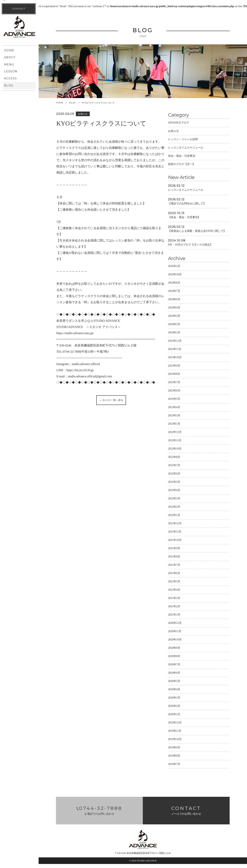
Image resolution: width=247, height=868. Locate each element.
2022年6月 (181, 478)
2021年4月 (181, 594)
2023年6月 (181, 395)
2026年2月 (181, 270)
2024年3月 (181, 320)
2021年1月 (181, 619)
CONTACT (19, 166)
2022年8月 (181, 461)
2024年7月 (181, 295)
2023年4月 (181, 411)
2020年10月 (182, 644)
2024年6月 (181, 303)
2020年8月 (181, 660)
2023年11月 (182, 353)
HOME (60, 103)
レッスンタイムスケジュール (193, 148)
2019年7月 (181, 768)
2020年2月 (181, 710)
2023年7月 (181, 386)
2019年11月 (182, 735)
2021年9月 (181, 552)
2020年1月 (181, 718)
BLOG (73, 103)
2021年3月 (181, 602)
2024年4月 (181, 312)
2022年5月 (181, 486)
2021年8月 (181, 561)
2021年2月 (181, 610)
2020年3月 (181, 702)
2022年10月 (182, 453)
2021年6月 (181, 577)
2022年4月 (181, 494)
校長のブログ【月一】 (189, 164)
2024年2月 (181, 328)
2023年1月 (181, 428)
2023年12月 (182, 345)
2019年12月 (182, 727)
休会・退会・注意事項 (189, 156)
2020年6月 (181, 677)
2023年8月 (181, 378)
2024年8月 (181, 287)
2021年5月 (181, 586)
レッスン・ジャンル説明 (190, 139)
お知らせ (181, 131)
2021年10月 (182, 544)
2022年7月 (181, 469)
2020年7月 (181, 669)
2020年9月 (181, 652)
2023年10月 (182, 361)
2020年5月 (181, 685)
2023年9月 (181, 370)
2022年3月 (181, 503)
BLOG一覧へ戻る (113, 412)
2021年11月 (182, 536)
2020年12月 (182, 627)
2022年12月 (182, 436)
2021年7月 (181, 569)
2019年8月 (181, 760)
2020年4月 (181, 693)
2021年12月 (182, 527)
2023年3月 (181, 420)
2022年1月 (181, 519)
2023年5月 (181, 403)
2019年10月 (182, 743)
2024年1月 (181, 337)
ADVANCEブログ (186, 123)
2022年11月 (182, 444)
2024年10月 (182, 278)
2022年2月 (181, 511)
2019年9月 (181, 752)
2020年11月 (182, 635)
